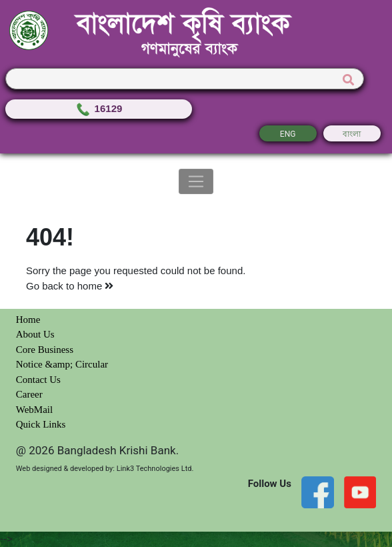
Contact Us (38, 380)
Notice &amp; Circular (62, 364)
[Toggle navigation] (196, 181)
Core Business (45, 350)
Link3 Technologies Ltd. (155, 469)
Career (29, 394)
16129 (98, 108)
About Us (35, 334)
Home (28, 320)
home (96, 286)
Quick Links (41, 424)
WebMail (34, 410)
